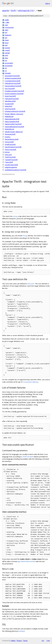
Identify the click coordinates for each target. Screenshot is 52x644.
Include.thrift (9, 104)
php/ (6, 58)
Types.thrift (9, 162)
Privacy (19, 641)
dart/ (7, 30)
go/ (6, 38)
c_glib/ (7, 22)
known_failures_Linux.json (14, 114)
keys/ (7, 43)
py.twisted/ (9, 66)
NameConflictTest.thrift (13, 124)
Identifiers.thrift (10, 101)
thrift (13, 10)
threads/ (8, 73)
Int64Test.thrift (10, 109)
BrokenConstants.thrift (13, 78)
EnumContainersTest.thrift (14, 94)
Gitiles (13, 641)
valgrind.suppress (11, 167)
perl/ (6, 55)
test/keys (22, 631)
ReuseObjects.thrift (12, 139)
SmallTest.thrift (10, 144)
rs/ (6, 71)
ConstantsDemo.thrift (13, 81)
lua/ (6, 45)
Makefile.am (9, 116)
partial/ (7, 53)
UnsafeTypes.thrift (11, 165)
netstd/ (7, 48)
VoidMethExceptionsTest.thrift (16, 170)
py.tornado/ (9, 63)
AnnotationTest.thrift (12, 76)
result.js (8, 137)
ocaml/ (7, 50)
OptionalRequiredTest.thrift (14, 127)
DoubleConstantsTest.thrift (15, 91)
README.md (9, 129)
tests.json (8, 155)
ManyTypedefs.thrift (12, 122)
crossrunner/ (9, 27)
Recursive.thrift (10, 134)
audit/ (7, 20)
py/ (6, 60)
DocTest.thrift (10, 89)
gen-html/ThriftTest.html (27, 561)
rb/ (6, 68)
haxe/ (7, 40)
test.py (7, 152)
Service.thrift (9, 142)
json (48, 641)
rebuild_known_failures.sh (14, 132)
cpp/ (6, 25)
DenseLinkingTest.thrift (13, 86)
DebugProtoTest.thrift (13, 83)
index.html (9, 106)
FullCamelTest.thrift (12, 99)
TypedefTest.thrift (11, 160)
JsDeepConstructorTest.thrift (15, 111)
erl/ (6, 32)
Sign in (48, 3)
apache (6, 10)
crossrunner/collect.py (31, 382)
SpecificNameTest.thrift (13, 147)
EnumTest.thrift (10, 96)
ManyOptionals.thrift (12, 119)
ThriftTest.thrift (10, 157)
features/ (8, 35)
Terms (25, 641)
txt (43, 641)
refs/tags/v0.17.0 (26, 10)
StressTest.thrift (11, 150)
